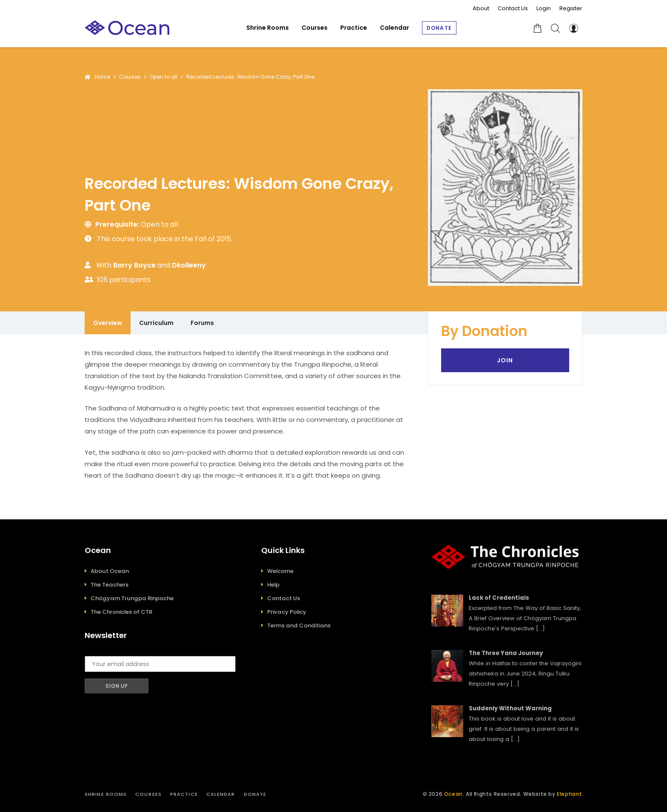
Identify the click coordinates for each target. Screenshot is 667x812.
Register (571, 8)
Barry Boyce (134, 265)
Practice (184, 794)
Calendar (221, 794)
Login (544, 8)
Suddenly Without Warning (510, 708)
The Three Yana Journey (506, 653)
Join (505, 360)
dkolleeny (189, 265)
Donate (255, 794)
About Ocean (110, 571)
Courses (148, 794)
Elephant (570, 794)
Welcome (280, 571)
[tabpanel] (248, 414)
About (481, 8)
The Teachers (110, 585)
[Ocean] (127, 28)
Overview (108, 323)
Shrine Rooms (106, 794)
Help (273, 585)
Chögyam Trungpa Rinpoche (132, 598)
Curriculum (156, 323)
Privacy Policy (287, 612)
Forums (202, 323)
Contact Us (513, 8)
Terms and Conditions (299, 625)
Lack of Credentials (499, 598)
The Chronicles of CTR (121, 612)
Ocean (453, 794)
